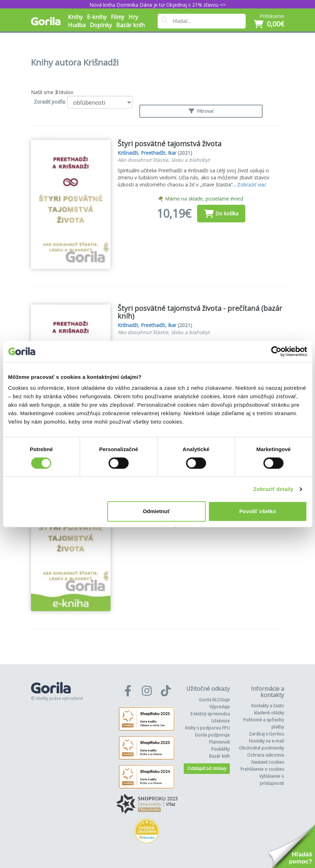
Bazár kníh (130, 25)
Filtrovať (201, 111)
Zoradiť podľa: (50, 102)
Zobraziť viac (252, 184)
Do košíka (221, 214)
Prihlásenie (272, 16)
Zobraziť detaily (273, 489)
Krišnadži (128, 153)
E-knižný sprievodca (210, 714)
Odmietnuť (156, 511)
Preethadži (153, 153)
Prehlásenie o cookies (262, 769)
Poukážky (220, 749)
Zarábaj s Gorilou (266, 734)
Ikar (172, 153)
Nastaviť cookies (268, 762)
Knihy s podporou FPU (207, 728)
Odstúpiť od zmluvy (207, 768)
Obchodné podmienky (262, 748)
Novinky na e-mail (266, 741)
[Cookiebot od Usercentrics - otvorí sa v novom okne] (276, 351)
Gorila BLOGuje (214, 700)
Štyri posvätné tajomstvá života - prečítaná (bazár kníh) (200, 312)
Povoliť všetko (258, 511)
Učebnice (220, 721)
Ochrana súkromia (266, 755)
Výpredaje (220, 707)
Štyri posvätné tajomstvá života (169, 144)
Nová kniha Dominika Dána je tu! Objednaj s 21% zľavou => (157, 5)
